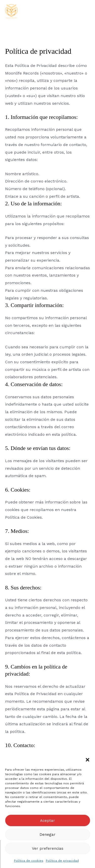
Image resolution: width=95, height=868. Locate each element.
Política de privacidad (62, 861)
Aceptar (48, 821)
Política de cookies (29, 861)
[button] (87, 760)
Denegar (48, 835)
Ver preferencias (48, 848)
